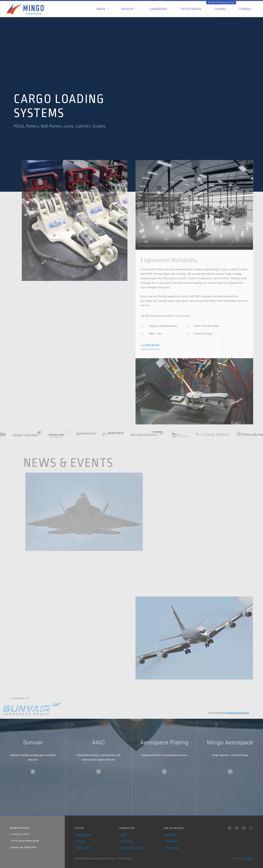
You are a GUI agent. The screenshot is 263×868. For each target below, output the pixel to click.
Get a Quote (171, 841)
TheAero (249, 859)
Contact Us (171, 835)
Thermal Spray (84, 848)
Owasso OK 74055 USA (23, 847)
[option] (131, 78)
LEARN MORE (162, 345)
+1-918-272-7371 (20, 834)
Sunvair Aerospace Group (221, 2)
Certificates (127, 841)
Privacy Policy (125, 859)
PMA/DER (80, 841)
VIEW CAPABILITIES (23, 400)
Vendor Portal (173, 848)
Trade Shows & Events (132, 848)
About (124, 835)
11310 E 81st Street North (25, 841)
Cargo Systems (83, 835)
